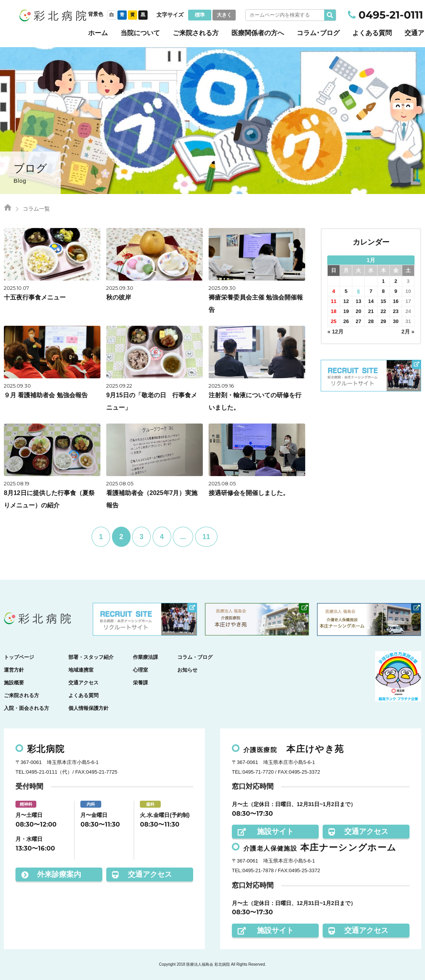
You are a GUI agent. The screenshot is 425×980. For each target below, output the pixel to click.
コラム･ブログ (318, 33)
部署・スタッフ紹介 (91, 657)
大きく (224, 15)
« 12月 (336, 332)
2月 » (408, 332)
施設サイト (266, 831)
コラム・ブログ (195, 657)
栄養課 (140, 683)
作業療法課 (145, 657)
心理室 (140, 670)
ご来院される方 (196, 33)
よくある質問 (372, 33)
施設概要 (14, 683)
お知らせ (187, 670)
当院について (140, 33)
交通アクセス (83, 683)
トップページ (19, 657)
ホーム (98, 33)
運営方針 (14, 670)
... (183, 537)
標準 (200, 15)
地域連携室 (81, 670)
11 (206, 537)
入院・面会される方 (26, 708)
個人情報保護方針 (88, 708)
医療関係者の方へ (258, 33)
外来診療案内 (51, 874)
